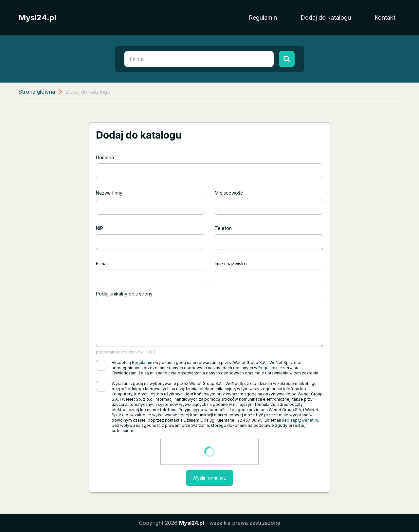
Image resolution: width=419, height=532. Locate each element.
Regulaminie (270, 368)
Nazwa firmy (109, 193)
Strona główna (37, 92)
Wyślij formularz (209, 478)
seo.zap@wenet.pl (300, 420)
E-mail (102, 264)
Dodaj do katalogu (326, 18)
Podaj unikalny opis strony (124, 294)
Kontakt (385, 18)
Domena (105, 157)
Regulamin (263, 18)
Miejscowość (229, 193)
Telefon (223, 228)
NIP (100, 228)
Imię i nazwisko (231, 264)
